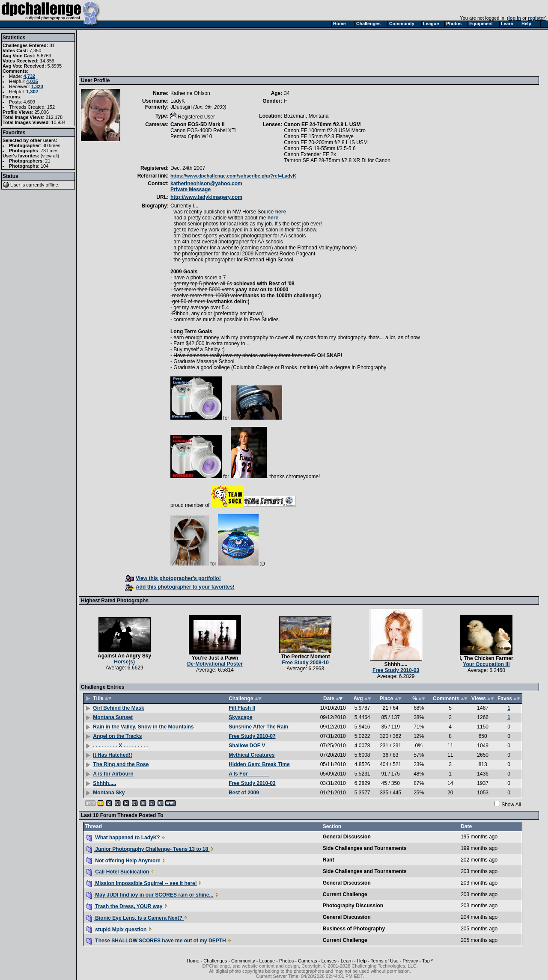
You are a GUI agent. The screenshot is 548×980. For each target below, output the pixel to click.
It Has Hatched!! (112, 755)
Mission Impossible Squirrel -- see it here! (142, 883)
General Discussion (347, 837)
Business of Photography (354, 929)
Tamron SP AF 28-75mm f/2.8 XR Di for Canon (337, 160)
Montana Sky (109, 793)
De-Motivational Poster (215, 664)
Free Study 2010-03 (396, 670)
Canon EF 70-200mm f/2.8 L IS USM (326, 142)
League (267, 961)
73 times (50, 151)
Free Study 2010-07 (252, 736)
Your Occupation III (486, 664)
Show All (511, 805)
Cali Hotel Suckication (118, 872)
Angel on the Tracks (117, 736)
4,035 (32, 81)
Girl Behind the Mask (118, 708)
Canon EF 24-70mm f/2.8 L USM (322, 124)
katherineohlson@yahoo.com (206, 184)
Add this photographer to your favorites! (180, 587)
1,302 (32, 92)
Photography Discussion (353, 906)
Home (193, 961)
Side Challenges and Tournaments (365, 848)
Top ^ (428, 961)
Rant (329, 860)
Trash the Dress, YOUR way (125, 906)
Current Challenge (345, 894)
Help (362, 961)
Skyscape (240, 717)
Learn (347, 961)
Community (243, 961)
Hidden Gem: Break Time (259, 764)
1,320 (37, 86)
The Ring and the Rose (121, 764)
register (536, 18)
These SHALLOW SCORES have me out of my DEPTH (156, 941)
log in (515, 18)
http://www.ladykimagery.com (206, 197)
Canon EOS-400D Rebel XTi (203, 130)
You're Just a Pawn (215, 658)
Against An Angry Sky (124, 656)
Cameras (308, 961)
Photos (286, 961)
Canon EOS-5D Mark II (198, 124)
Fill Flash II (242, 708)
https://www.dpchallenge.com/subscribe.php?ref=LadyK (233, 176)
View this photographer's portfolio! (173, 578)
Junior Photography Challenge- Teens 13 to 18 (148, 849)
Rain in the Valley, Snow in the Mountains (143, 727)
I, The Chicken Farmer (486, 658)
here (281, 212)
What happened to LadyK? (123, 838)
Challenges (215, 961)
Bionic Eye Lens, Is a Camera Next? (135, 918)
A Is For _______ (249, 774)
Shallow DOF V (247, 746)
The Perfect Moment (305, 657)
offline (52, 185)
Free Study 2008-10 (305, 663)
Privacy (410, 961)
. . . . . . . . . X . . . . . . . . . (120, 746)
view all (50, 156)
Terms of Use (385, 961)
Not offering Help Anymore (124, 861)
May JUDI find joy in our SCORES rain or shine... (150, 895)
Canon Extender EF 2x (310, 154)
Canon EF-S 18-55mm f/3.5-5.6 (320, 148)
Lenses (329, 961)
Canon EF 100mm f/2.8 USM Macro (325, 130)
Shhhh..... (396, 664)
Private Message (191, 189)
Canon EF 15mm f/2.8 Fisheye (319, 136)
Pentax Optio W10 (191, 136)
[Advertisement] (237, 53)
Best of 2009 (244, 793)
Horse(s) (124, 662)
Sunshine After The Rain (258, 727)
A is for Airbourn (113, 774)
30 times (51, 145)
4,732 (30, 76)
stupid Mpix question (116, 930)
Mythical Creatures (252, 755)
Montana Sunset (113, 717)
